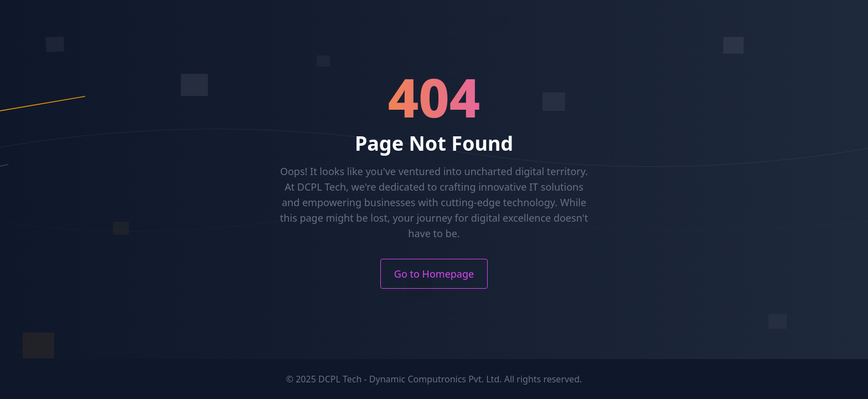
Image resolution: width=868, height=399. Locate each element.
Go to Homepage (434, 274)
